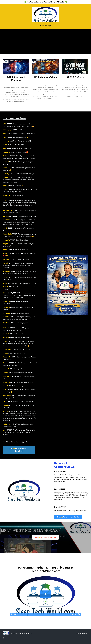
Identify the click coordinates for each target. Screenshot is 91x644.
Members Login (46, 26)
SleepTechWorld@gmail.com (21, 442)
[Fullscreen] (79, 614)
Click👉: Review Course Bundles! (19, 450)
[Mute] (72, 614)
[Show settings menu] (76, 614)
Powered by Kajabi (82, 633)
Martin (5, 338)
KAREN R (6, 189)
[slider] (44, 614)
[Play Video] (12, 614)
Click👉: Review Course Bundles (68, 517)
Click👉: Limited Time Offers (45, 537)
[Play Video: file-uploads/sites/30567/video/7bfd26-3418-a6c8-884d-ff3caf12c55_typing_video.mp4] (45, 594)
